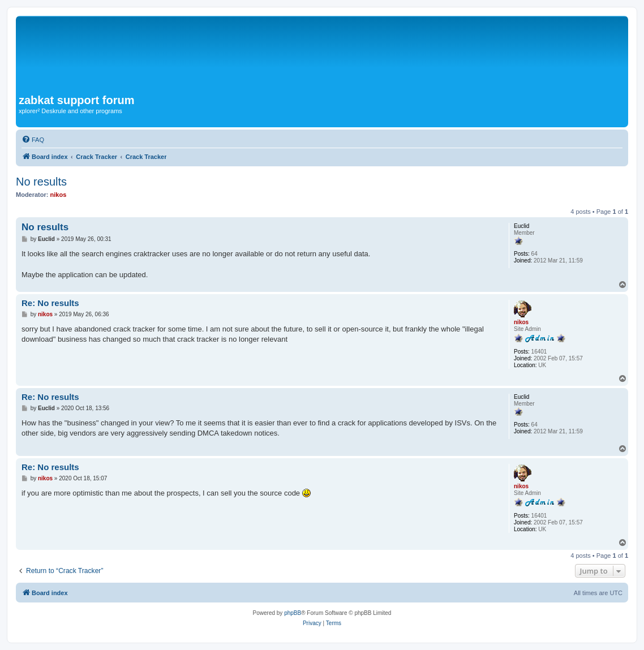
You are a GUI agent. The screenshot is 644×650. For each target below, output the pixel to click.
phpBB (293, 613)
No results (41, 182)
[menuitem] (33, 140)
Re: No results (50, 303)
